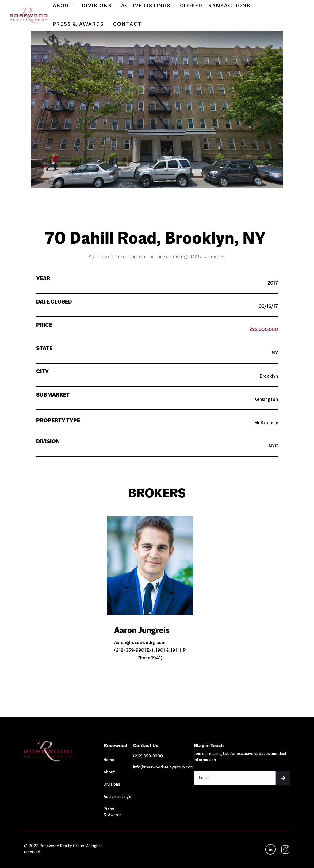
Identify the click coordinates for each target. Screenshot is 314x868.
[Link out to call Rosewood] (148, 757)
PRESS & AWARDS (78, 25)
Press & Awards (113, 812)
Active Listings (117, 797)
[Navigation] (64, 751)
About (109, 772)
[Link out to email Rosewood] (163, 768)
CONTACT (127, 25)
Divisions (112, 785)
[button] (157, 207)
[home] (26, 15)
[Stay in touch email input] (235, 778)
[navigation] (285, 849)
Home (109, 760)
